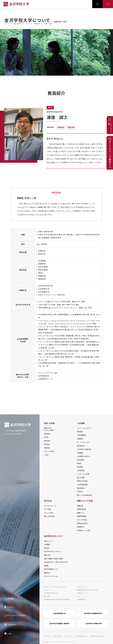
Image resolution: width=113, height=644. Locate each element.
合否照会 (80, 492)
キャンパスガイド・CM (51, 576)
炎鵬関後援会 (81, 600)
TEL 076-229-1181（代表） (13, 434)
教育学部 (47, 441)
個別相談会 (81, 488)
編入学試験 (81, 478)
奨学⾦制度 (81, 460)
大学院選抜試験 (82, 485)
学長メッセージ (49, 541)
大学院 (46, 455)
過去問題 (80, 467)
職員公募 (47, 596)
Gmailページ (48, 590)
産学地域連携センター (51, 569)
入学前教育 (81, 471)
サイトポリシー (69, 636)
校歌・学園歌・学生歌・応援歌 (53, 559)
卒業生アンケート (82, 593)
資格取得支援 (81, 509)
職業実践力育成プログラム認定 (87, 590)
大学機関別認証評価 (51, 593)
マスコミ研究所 (82, 520)
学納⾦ (79, 464)
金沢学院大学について (21, 24)
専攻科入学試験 (82, 481)
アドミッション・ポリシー (84, 428)
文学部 (46, 437)
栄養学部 (47, 448)
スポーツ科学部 (49, 452)
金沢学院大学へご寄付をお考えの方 (56, 562)
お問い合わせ (58, 636)
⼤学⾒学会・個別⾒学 (84, 449)
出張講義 (80, 453)
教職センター (81, 513)
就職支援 (80, 506)
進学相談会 (81, 446)
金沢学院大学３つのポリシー (53, 552)
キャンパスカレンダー (51, 506)
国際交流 (47, 573)
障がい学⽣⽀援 (49, 516)
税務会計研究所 (82, 523)
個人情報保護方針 (82, 636)
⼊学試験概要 (81, 435)
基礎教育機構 (81, 516)
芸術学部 (47, 444)
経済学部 (47, 434)
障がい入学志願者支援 (84, 495)
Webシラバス (81, 587)
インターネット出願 (83, 474)
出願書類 (80, 439)
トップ (7, 24)
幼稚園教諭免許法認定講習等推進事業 (57, 600)
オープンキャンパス (83, 442)
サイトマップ (47, 636)
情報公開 (47, 555)
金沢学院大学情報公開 (97, 636)
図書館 (46, 566)
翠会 (78, 596)
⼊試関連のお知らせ (83, 456)
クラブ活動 (47, 509)
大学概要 (47, 545)
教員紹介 (37, 24)
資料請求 (80, 432)
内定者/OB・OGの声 (83, 530)
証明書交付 (81, 527)
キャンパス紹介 (49, 513)
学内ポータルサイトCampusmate (55, 587)
